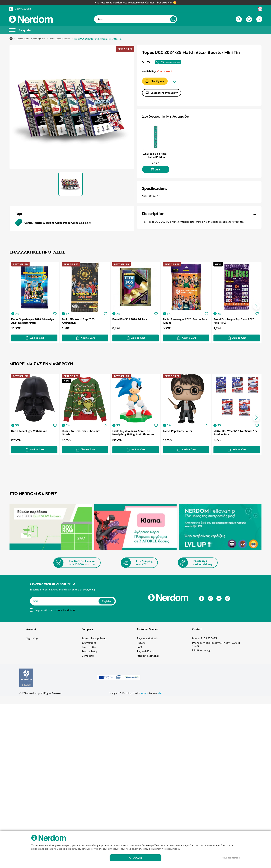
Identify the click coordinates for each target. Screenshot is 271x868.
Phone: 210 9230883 (205, 637)
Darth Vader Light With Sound (29, 429)
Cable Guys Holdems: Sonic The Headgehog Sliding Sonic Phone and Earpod (134, 431)
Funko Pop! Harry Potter (178, 429)
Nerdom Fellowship (148, 654)
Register (107, 599)
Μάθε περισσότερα (231, 858)
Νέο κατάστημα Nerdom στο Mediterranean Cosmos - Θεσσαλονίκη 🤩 (135, 3)
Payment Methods (147, 637)
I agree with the (55, 608)
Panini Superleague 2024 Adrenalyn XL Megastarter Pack (33, 320)
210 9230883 (23, 9)
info (157, 691)
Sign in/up (32, 637)
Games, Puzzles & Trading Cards (31, 39)
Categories (20, 30)
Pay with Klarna (146, 650)
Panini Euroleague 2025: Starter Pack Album (186, 320)
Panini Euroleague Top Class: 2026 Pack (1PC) (235, 320)
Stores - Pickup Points (94, 637)
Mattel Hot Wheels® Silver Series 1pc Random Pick (236, 431)
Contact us (88, 654)
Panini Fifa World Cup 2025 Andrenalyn (78, 320)
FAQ (139, 645)
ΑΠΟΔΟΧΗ (135, 858)
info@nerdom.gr (201, 648)
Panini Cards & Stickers (60, 39)
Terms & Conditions (64, 608)
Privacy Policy (89, 650)
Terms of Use (89, 645)
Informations (89, 641)
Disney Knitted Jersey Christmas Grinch (81, 431)
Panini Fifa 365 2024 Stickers (130, 318)
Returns (141, 641)
